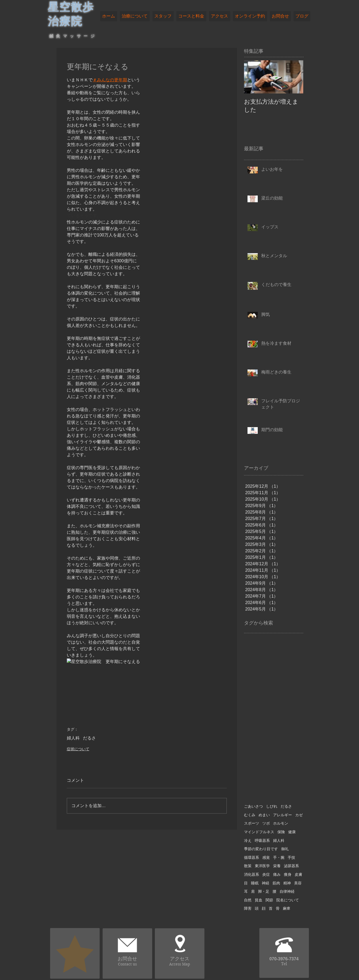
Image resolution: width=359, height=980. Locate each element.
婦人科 (73, 738)
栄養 (277, 866)
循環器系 (252, 857)
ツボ (266, 823)
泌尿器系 (291, 866)
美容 (298, 883)
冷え (248, 841)
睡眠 (255, 883)
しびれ (272, 806)
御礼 (285, 849)
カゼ (299, 815)
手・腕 (279, 857)
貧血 (259, 900)
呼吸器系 (262, 841)
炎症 (266, 874)
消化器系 (252, 874)
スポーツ (252, 823)
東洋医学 (262, 866)
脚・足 (264, 891)
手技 (291, 857)
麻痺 (287, 908)
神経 (266, 883)
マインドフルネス (259, 832)
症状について (78, 749)
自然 (248, 900)
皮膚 (298, 874)
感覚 (266, 857)
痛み (277, 874)
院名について (288, 900)
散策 (248, 866)
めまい (264, 815)
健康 (292, 832)
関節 (269, 900)
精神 (287, 883)
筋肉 (276, 883)
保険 (281, 832)
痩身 (288, 874)
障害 (248, 908)
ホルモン (281, 823)
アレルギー (283, 815)
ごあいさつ (253, 806)
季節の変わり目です (261, 849)
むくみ (250, 815)
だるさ (89, 738)
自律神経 (287, 891)
